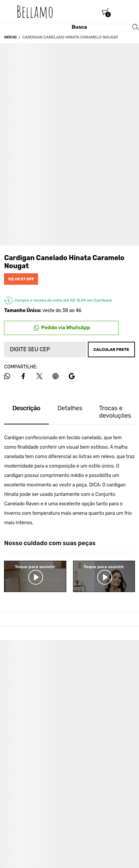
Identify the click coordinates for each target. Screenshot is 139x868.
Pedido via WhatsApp (66, 328)
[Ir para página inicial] (10, 37)
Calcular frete (111, 349)
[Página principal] (35, 12)
